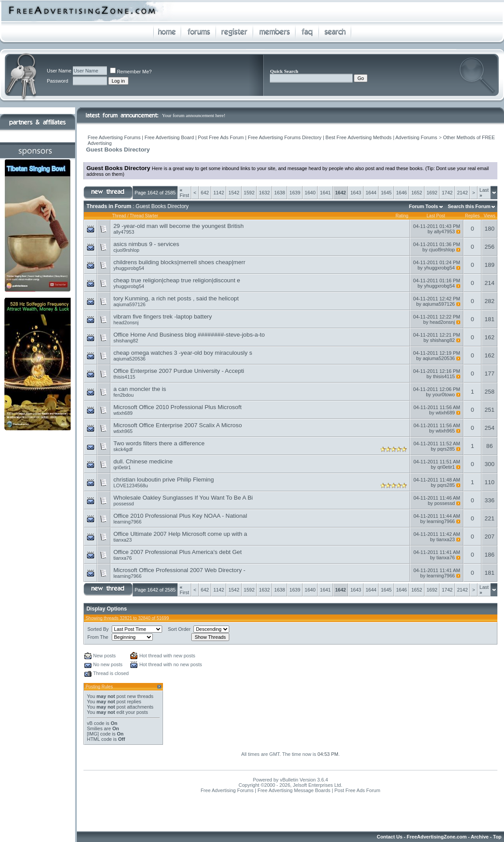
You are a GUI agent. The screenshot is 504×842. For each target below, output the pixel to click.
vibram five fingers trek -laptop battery (163, 317)
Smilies (95, 728)
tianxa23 (123, 540)
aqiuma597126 (130, 304)
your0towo (444, 394)
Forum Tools (424, 206)
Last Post (436, 216)
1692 (432, 193)
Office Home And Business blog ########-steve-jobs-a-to (189, 335)
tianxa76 (123, 558)
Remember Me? (131, 72)
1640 (310, 193)
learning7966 (128, 522)
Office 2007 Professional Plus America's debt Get (178, 552)
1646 (402, 193)
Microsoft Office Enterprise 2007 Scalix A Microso (178, 425)
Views (490, 216)
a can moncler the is (140, 389)
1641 (325, 193)
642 (205, 193)
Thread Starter (144, 216)
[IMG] (93, 734)
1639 (295, 193)
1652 (417, 193)
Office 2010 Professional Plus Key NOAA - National (180, 516)
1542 (234, 193)
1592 (249, 193)
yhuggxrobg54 (129, 268)
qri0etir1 (122, 467)
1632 (264, 193)
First (184, 193)
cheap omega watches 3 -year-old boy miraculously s (183, 353)
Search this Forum (469, 206)
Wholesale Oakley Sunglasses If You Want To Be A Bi (183, 498)
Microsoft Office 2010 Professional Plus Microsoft (178, 407)
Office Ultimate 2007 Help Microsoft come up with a (180, 534)
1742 (447, 193)
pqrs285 (446, 449)
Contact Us (390, 837)
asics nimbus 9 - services (146, 244)
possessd (124, 504)
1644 (371, 193)
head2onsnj (126, 322)
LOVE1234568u (131, 485)
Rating (402, 216)
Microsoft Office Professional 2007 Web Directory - (180, 570)
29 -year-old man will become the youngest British (179, 226)
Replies (472, 216)
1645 (386, 193)
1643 (356, 193)
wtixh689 (123, 413)
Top (497, 837)
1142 (219, 193)
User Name (59, 71)
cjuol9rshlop (127, 250)
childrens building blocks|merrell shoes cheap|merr (180, 262)
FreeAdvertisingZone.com (437, 837)
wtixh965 (123, 431)
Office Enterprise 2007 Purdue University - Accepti (179, 371)
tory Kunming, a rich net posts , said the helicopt (176, 298)
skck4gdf (123, 449)
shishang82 (126, 341)
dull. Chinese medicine (143, 461)
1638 (280, 193)
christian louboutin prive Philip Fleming (164, 480)
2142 (462, 193)
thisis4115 (125, 377)
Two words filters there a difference (159, 443)
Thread (119, 216)
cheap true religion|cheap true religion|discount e (177, 280)
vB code (96, 723)
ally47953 (124, 232)
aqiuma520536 (130, 359)
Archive (480, 837)
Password (57, 81)
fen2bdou (124, 395)
